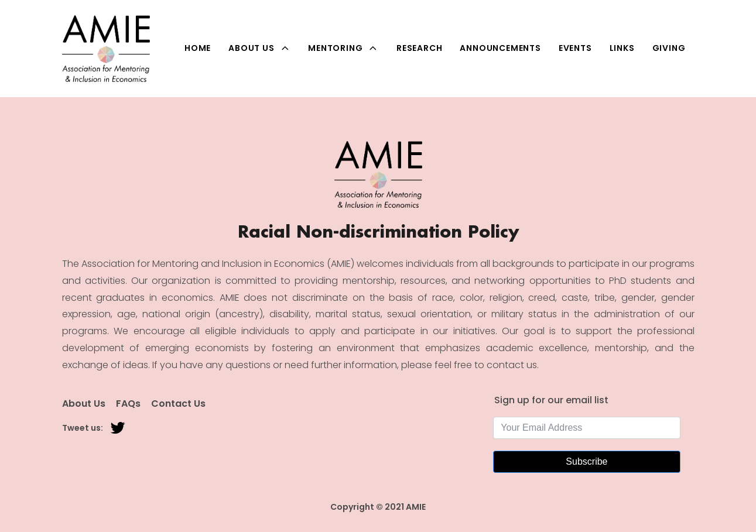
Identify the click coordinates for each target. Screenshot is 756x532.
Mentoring (343, 48)
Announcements (500, 48)
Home (198, 48)
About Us (259, 48)
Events (575, 48)
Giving (669, 48)
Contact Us (178, 404)
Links (622, 48)
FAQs (128, 404)
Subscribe (586, 461)
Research (419, 48)
